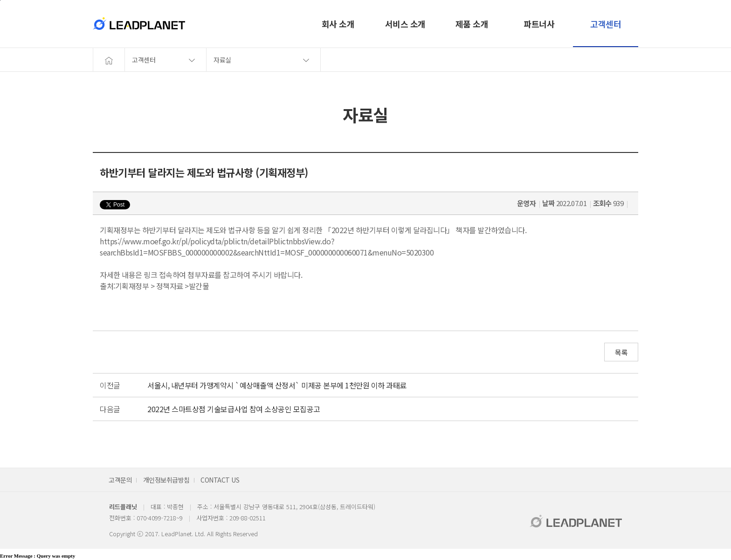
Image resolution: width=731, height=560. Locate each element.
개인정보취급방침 (166, 480)
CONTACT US (220, 480)
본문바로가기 (0, 0)
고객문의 (120, 480)
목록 (621, 352)
